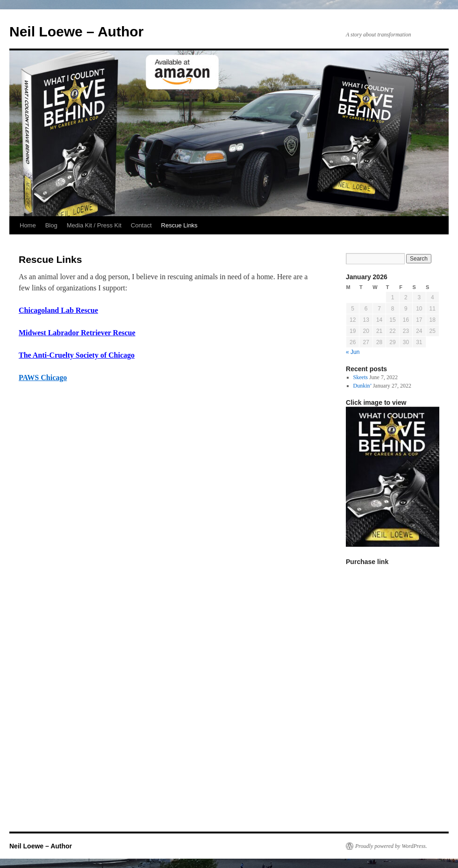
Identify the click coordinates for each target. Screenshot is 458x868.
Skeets (361, 377)
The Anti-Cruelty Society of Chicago (77, 355)
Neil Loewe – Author (76, 32)
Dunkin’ (362, 386)
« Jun (353, 352)
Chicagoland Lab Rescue (58, 310)
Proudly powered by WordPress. (391, 846)
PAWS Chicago (43, 378)
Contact (141, 225)
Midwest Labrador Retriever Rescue (77, 333)
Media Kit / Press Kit (94, 225)
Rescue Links (179, 225)
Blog (51, 225)
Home (28, 225)
